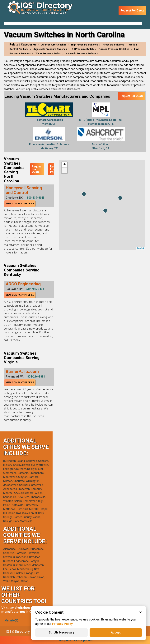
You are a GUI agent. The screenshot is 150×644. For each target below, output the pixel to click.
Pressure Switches (113, 45)
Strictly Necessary (62, 632)
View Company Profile (20, 204)
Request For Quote (132, 11)
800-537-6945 (36, 198)
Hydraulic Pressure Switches (82, 54)
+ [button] (65, 165)
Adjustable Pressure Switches (50, 49)
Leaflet (141, 248)
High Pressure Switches (85, 45)
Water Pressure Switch (48, 54)
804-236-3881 (36, 377)
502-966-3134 (35, 289)
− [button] (65, 171)
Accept (116, 632)
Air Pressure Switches (54, 45)
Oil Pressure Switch (83, 49)
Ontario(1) (12, 620)
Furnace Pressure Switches (114, 49)
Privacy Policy (62, 624)
